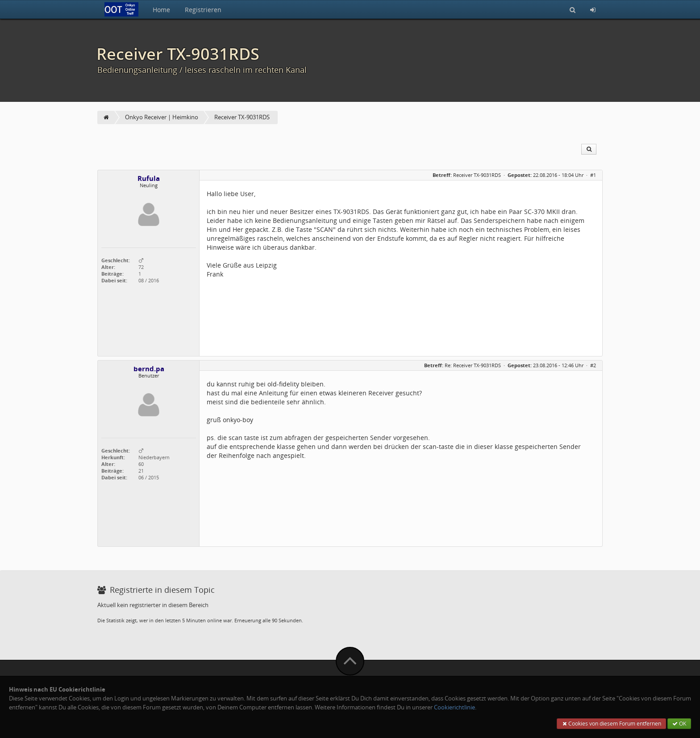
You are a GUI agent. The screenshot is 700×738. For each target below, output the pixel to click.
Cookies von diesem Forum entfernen (611, 723)
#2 (593, 365)
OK (679, 723)
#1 (593, 175)
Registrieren (203, 10)
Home (161, 10)
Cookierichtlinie (454, 707)
